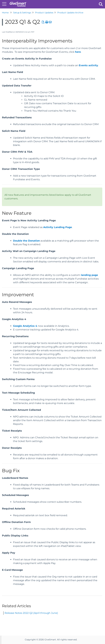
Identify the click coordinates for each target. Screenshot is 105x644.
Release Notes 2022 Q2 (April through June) (31, 613)
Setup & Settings (22, 13)
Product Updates (44, 13)
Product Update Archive (70, 13)
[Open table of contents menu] (5, 4)
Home (5, 13)
